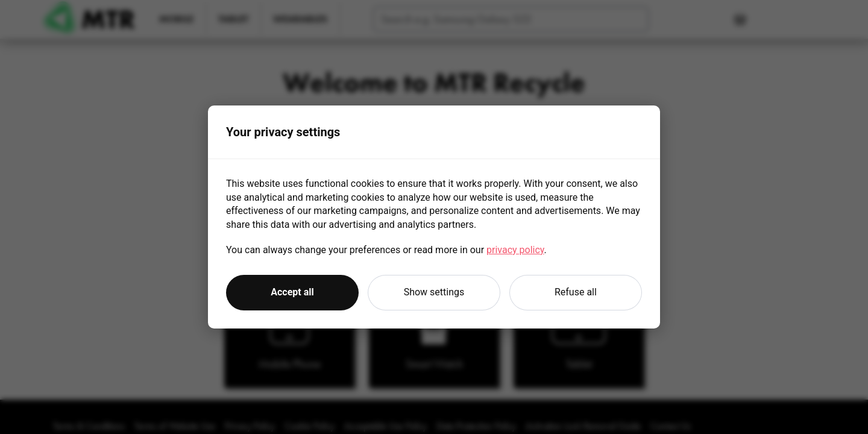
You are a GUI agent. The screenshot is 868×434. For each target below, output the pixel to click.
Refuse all (576, 292)
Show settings (434, 292)
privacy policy (515, 250)
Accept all (292, 292)
